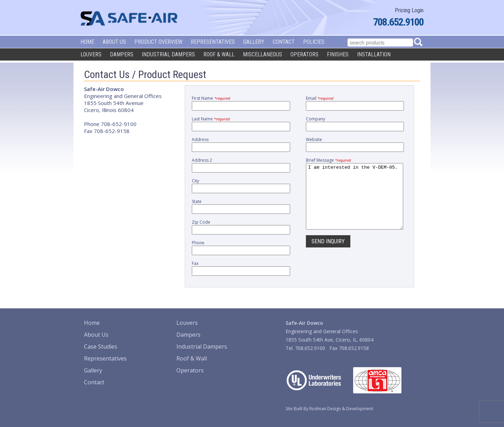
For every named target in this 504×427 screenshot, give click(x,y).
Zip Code (201, 222)
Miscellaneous (262, 54)
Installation (374, 54)
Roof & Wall (219, 54)
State (197, 201)
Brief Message (328, 160)
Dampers (122, 54)
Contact (284, 42)
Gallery (254, 42)
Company (316, 119)
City (195, 181)
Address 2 (202, 160)
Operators (304, 54)
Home (87, 42)
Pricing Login (409, 10)
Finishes (338, 54)
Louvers (91, 54)
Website (314, 139)
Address (200, 139)
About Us (114, 42)
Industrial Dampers (168, 54)
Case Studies (101, 346)
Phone (198, 243)
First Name (211, 98)
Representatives (213, 42)
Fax (195, 263)
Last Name (211, 119)
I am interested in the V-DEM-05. (355, 203)
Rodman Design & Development (341, 409)
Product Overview (158, 42)
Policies (314, 42)
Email (320, 98)
